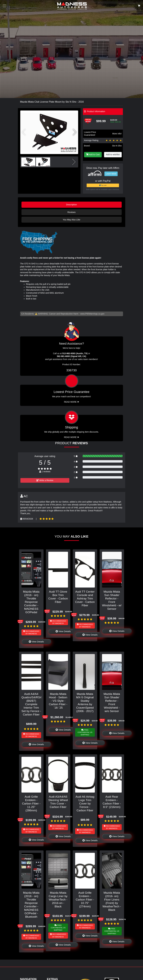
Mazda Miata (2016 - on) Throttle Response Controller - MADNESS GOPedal (31, 602)
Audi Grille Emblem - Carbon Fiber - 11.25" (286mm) (31, 804)
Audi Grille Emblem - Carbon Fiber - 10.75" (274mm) (85, 900)
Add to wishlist (113, 154)
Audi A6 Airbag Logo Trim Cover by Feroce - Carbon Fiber (85, 804)
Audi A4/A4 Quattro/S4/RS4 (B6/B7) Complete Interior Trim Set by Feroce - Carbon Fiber (32, 704)
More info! (117, 134)
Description (72, 205)
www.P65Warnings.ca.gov (92, 314)
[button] (75, 132)
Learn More (111, 174)
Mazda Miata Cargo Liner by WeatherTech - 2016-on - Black (58, 900)
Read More (71, 402)
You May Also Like (71, 220)
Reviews (71, 212)
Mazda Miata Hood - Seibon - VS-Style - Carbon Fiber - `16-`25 (58, 701)
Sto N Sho (117, 146)
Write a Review (45, 480)
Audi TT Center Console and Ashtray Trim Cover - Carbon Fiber (85, 598)
